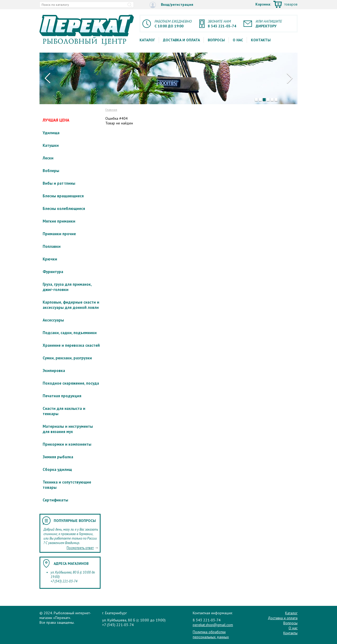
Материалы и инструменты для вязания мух (68, 429)
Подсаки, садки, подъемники (70, 333)
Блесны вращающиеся (63, 196)
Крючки (50, 259)
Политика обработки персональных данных (211, 634)
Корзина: (276, 5)
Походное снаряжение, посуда (71, 383)
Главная (111, 110)
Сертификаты (55, 500)
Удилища (51, 133)
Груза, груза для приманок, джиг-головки (67, 287)
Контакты (261, 40)
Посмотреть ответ (80, 548)
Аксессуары (53, 320)
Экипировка (54, 371)
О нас (238, 40)
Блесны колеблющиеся (64, 208)
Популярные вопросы (75, 521)
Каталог (147, 40)
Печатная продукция (62, 396)
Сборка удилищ (57, 469)
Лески (48, 158)
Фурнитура (53, 272)
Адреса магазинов (71, 563)
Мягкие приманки (59, 221)
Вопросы (216, 40)
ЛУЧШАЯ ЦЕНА (56, 120)
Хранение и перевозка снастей (71, 345)
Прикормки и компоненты (67, 444)
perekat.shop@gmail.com (213, 625)
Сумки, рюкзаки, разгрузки (67, 358)
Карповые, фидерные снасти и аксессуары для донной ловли (71, 305)
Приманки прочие (59, 234)
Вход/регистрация (171, 5)
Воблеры (51, 171)
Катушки (51, 145)
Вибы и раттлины (59, 183)
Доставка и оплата (181, 40)
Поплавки (52, 246)
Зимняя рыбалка (58, 457)
